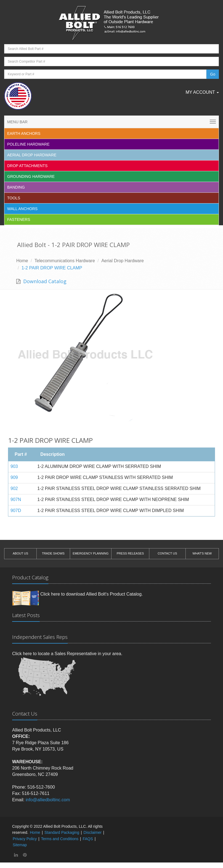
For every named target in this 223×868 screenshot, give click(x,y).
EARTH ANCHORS (24, 133)
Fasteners (19, 219)
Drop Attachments (27, 166)
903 (14, 466)
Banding (16, 187)
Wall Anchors (22, 209)
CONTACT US (167, 553)
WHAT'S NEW (202, 553)
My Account (202, 92)
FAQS (88, 839)
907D (16, 511)
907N (16, 499)
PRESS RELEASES (130, 553)
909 (14, 477)
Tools (14, 198)
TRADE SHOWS (53, 553)
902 (14, 488)
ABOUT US (20, 553)
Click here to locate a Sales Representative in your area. (67, 654)
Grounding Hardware (31, 176)
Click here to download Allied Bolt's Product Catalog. (91, 594)
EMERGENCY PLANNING (91, 553)
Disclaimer (93, 832)
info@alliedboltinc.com (48, 800)
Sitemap (20, 845)
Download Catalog (44, 281)
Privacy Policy (25, 839)
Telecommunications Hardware (65, 261)
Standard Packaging (62, 832)
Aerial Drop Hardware (32, 155)
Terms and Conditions (60, 839)
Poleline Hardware (28, 144)
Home (22, 261)
